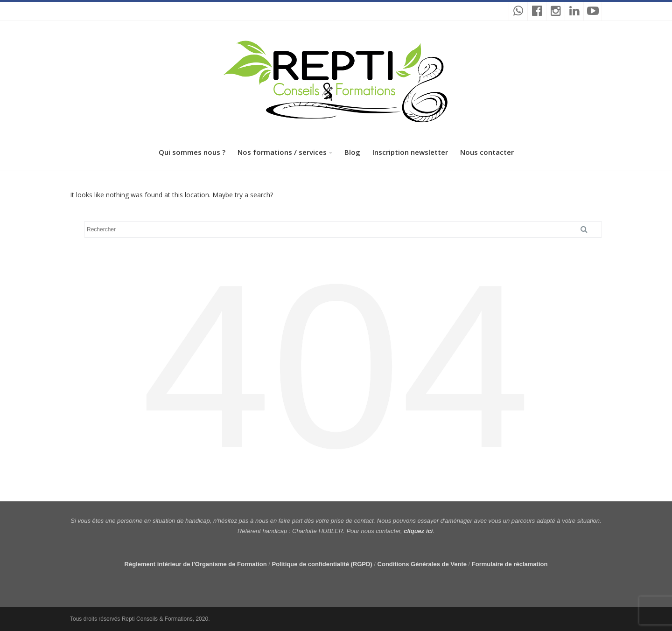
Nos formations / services (282, 152)
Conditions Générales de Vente (422, 564)
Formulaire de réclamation (510, 564)
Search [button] (588, 229)
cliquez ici (418, 531)
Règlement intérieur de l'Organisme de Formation (196, 564)
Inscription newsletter (410, 152)
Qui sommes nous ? (192, 152)
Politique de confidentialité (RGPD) (322, 564)
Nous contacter (487, 152)
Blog (352, 152)
